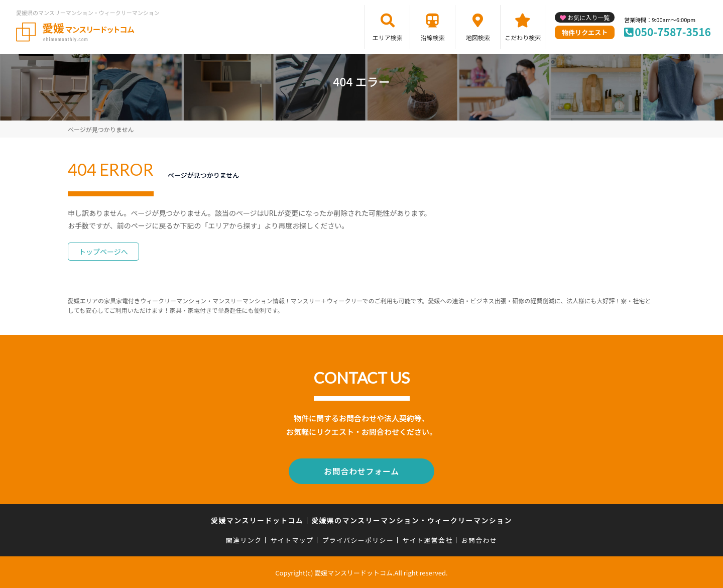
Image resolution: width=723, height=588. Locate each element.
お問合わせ (479, 539)
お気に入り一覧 (588, 17)
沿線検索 (433, 37)
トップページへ (103, 252)
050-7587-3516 (673, 32)
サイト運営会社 (427, 539)
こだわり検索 (523, 37)
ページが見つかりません (101, 129)
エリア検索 (388, 37)
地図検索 (478, 37)
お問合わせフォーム (361, 471)
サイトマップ (292, 539)
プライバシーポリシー (358, 539)
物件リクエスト (585, 32)
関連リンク (244, 539)
